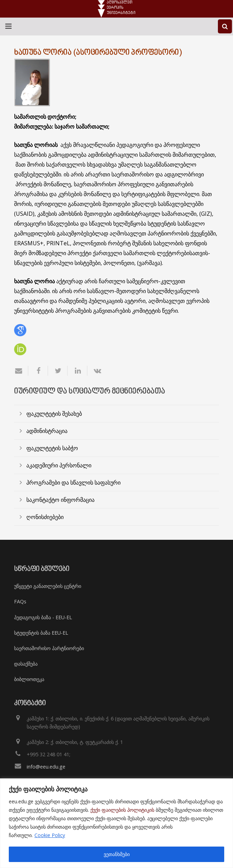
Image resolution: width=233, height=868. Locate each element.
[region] (116, 823)
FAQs (20, 601)
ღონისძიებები (45, 517)
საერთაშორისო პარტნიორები (49, 648)
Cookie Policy (50, 835)
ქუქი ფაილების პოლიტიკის (122, 810)
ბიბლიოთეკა (29, 679)
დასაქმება (26, 664)
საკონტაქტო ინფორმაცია (60, 500)
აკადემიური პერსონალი (59, 465)
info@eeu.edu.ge (46, 767)
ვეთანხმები (117, 854)
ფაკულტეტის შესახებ (54, 414)
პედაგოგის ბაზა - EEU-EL (43, 617)
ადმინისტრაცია (47, 431)
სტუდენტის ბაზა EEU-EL (41, 633)
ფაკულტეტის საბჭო (52, 448)
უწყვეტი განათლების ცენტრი (48, 586)
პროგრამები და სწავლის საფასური (73, 482)
